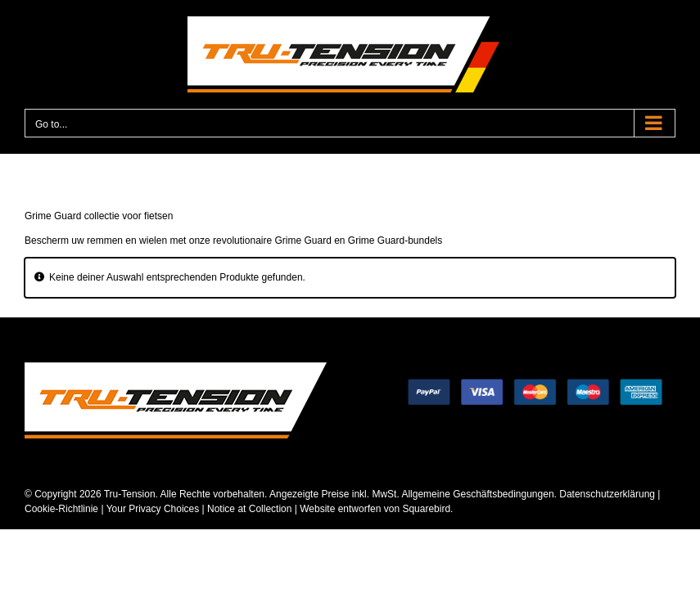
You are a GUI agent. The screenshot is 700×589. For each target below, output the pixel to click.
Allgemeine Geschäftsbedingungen (477, 494)
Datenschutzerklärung (607, 494)
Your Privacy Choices (153, 509)
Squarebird (425, 509)
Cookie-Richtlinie (61, 509)
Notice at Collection (249, 509)
